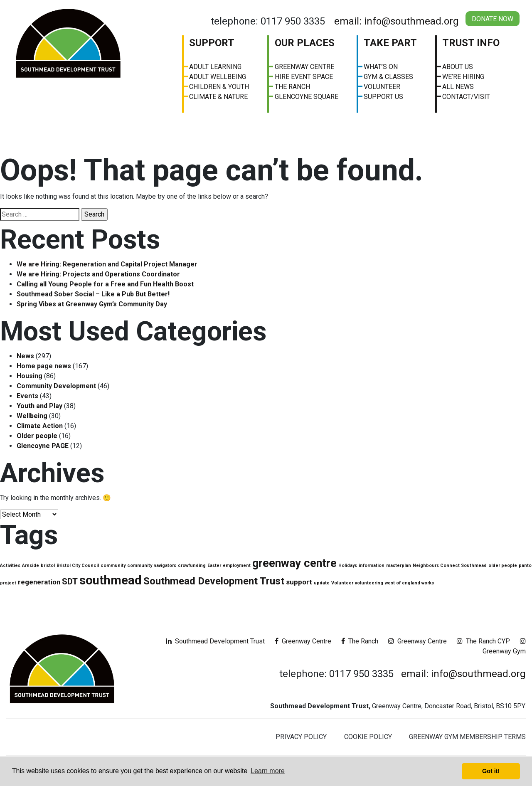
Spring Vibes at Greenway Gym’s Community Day (92, 304)
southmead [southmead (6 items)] (111, 580)
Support (212, 43)
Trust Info (471, 43)
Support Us (383, 97)
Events (27, 396)
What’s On (381, 67)
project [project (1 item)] (8, 583)
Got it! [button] (491, 771)
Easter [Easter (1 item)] (214, 565)
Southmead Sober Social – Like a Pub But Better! (93, 294)
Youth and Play (39, 406)
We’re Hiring (463, 77)
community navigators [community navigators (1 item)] (152, 565)
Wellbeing (32, 416)
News (25, 356)
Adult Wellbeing (218, 77)
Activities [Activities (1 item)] (10, 565)
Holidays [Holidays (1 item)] (348, 565)
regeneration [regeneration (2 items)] (39, 582)
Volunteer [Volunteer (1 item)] (342, 583)
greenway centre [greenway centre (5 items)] (294, 563)
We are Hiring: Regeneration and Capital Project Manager (107, 264)
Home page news (44, 366)
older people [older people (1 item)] (503, 565)
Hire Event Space (304, 77)
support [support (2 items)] (299, 582)
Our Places (305, 43)
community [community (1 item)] (113, 565)
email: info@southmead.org (397, 21)
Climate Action (40, 426)
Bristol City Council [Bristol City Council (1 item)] (78, 565)
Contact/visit (466, 97)
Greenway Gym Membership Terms (467, 737)
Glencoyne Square (307, 97)
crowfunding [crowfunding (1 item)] (192, 565)
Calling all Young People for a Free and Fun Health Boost (105, 284)
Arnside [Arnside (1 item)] (31, 565)
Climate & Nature (218, 97)
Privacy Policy (301, 737)
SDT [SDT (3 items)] (70, 581)
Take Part (390, 43)
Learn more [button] (268, 771)
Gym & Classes (388, 77)
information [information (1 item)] (372, 565)
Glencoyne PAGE (43, 446)
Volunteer (382, 87)
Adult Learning (215, 67)
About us (458, 67)
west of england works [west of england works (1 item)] (409, 583)
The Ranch (292, 87)
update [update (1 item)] (322, 583)
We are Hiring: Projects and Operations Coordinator (98, 274)
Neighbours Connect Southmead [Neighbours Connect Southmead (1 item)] (450, 565)
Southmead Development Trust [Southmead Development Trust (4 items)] (214, 581)
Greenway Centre (304, 67)
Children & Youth (219, 87)
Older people (37, 436)
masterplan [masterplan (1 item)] (399, 565)
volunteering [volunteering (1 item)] (369, 583)
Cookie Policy (368, 737)
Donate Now (493, 19)
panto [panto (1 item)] (525, 565)
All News (458, 87)
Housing (30, 376)
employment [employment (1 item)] (237, 565)
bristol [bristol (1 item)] (48, 565)
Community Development (56, 386)
